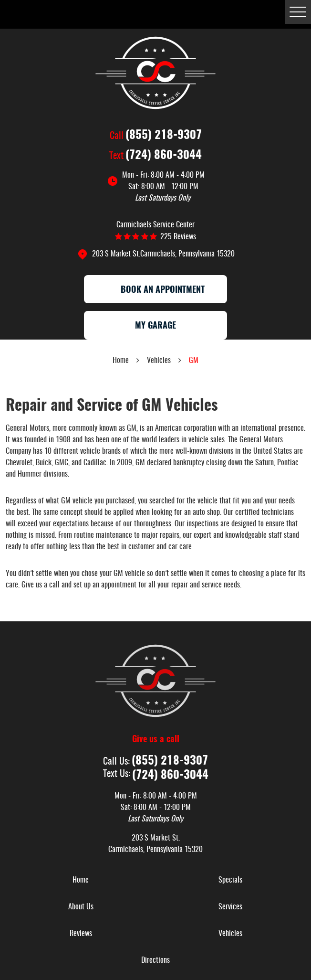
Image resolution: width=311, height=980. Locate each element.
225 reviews (178, 237)
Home (121, 361)
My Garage (155, 326)
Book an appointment (156, 290)
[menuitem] (81, 880)
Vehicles (159, 361)
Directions (155, 960)
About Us (81, 907)
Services (230, 907)
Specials (230, 880)
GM (194, 361)
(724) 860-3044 (164, 156)
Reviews (81, 934)
